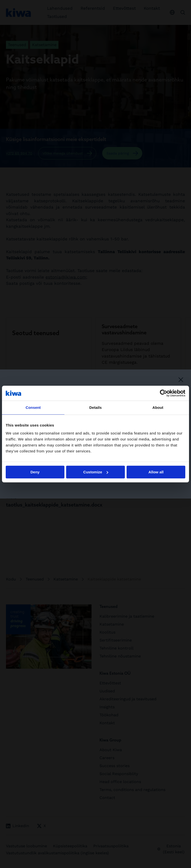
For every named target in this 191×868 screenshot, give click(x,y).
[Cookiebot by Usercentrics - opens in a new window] (164, 393)
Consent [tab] (33, 407)
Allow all (156, 472)
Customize (96, 472)
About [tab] (158, 407)
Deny (35, 472)
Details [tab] (95, 407)
